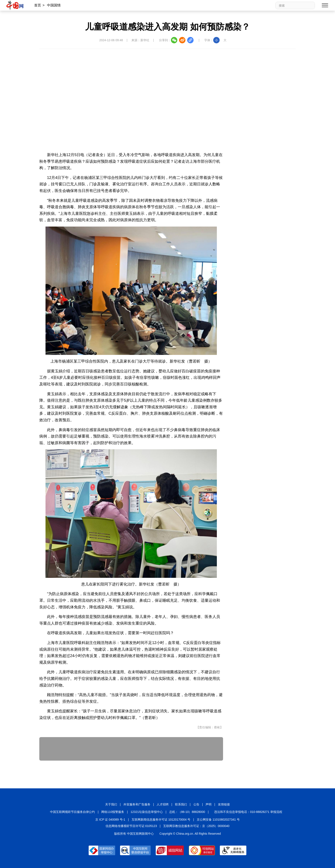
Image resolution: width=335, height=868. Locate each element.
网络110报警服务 (113, 812)
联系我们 (181, 804)
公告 (196, 804)
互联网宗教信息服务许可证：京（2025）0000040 (196, 826)
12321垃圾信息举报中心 (147, 812)
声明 (209, 804)
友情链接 (224, 804)
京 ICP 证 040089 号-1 (110, 820)
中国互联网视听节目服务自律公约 (72, 812)
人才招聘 (163, 804)
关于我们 (111, 804)
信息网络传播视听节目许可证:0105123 (131, 826)
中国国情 (54, 5)
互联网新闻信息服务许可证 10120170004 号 (161, 820)
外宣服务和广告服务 (137, 804)
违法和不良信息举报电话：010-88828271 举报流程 (248, 812)
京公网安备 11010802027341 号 (218, 820)
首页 (38, 5)
